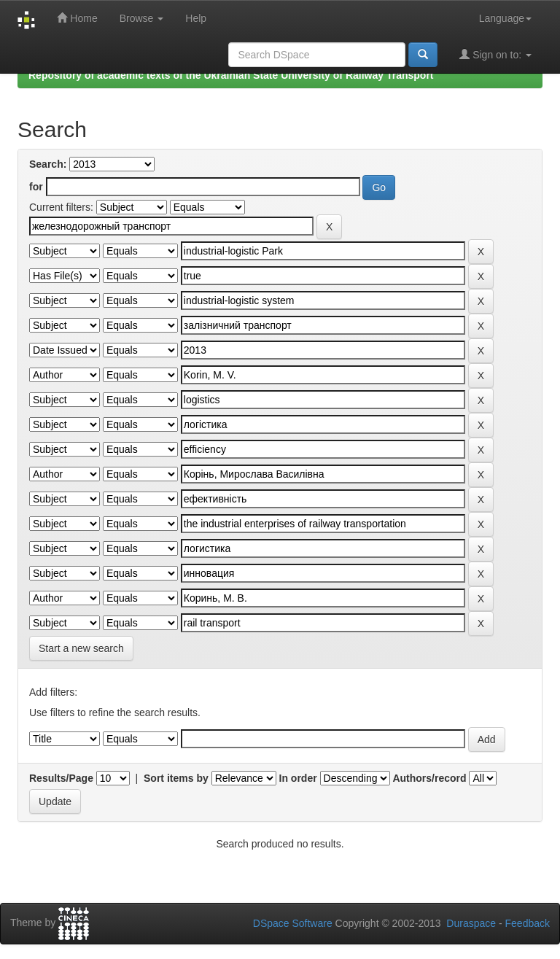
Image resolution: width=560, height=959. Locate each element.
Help (196, 18)
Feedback (528, 923)
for (36, 187)
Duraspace (471, 923)
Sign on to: (495, 54)
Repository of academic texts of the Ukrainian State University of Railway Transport (231, 75)
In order (298, 778)
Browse (142, 18)
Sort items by (176, 778)
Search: (48, 164)
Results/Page (61, 778)
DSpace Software (293, 923)
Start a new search (81, 648)
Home (77, 18)
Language (505, 18)
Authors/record (429, 778)
